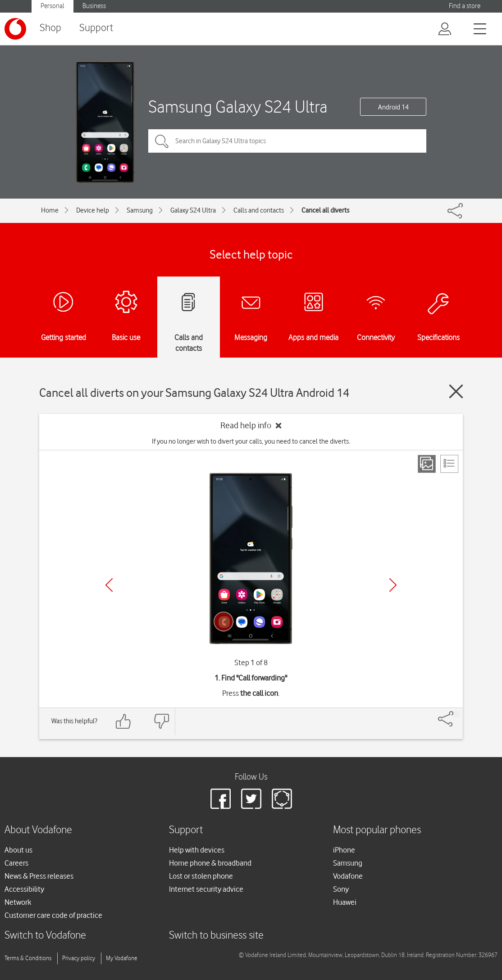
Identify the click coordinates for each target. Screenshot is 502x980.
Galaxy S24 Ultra (193, 210)
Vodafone (348, 876)
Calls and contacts (259, 210)
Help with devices (197, 850)
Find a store (465, 6)
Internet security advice (206, 889)
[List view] (449, 464)
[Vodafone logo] (15, 29)
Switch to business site (216, 936)
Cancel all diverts (325, 210)
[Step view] (427, 464)
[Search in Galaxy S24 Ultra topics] (287, 141)
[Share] (456, 714)
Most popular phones (377, 830)
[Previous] (109, 585)
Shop (50, 28)
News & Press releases (39, 876)
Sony (341, 889)
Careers (16, 863)
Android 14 (393, 107)
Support (96, 28)
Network (18, 902)
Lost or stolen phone (201, 876)
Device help (93, 210)
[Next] (393, 585)
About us (18, 850)
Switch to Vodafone (45, 936)
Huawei (345, 902)
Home (50, 210)
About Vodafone (38, 830)
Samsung (140, 210)
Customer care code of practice (53, 915)
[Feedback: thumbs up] (123, 721)
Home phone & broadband (210, 863)
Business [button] (94, 6)
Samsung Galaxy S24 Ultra (238, 107)
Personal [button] (52, 6)
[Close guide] (456, 391)
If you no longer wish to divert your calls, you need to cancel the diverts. (251, 441)
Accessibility (24, 889)
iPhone (344, 850)
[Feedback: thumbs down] (161, 721)
